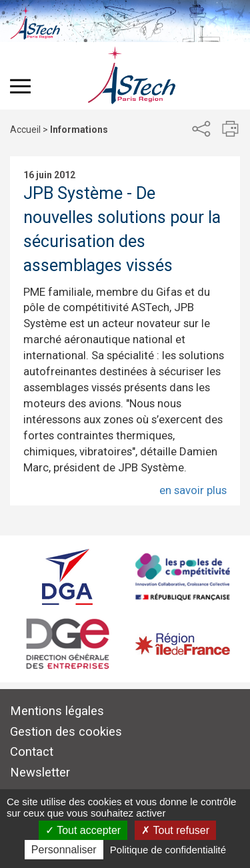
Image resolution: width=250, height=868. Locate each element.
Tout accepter (83, 830)
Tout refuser (175, 830)
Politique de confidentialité (168, 850)
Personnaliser (64, 850)
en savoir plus (193, 490)
